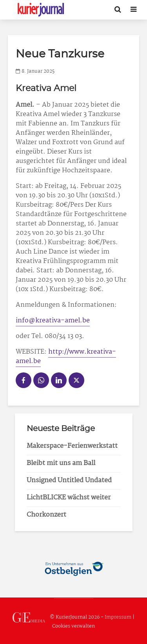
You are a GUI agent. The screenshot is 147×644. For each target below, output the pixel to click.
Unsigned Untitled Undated (69, 480)
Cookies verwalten (73, 626)
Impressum (118, 618)
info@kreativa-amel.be (53, 321)
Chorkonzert (46, 515)
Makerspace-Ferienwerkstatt (72, 446)
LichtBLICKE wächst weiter (69, 498)
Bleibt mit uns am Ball (61, 463)
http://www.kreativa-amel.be (66, 357)
